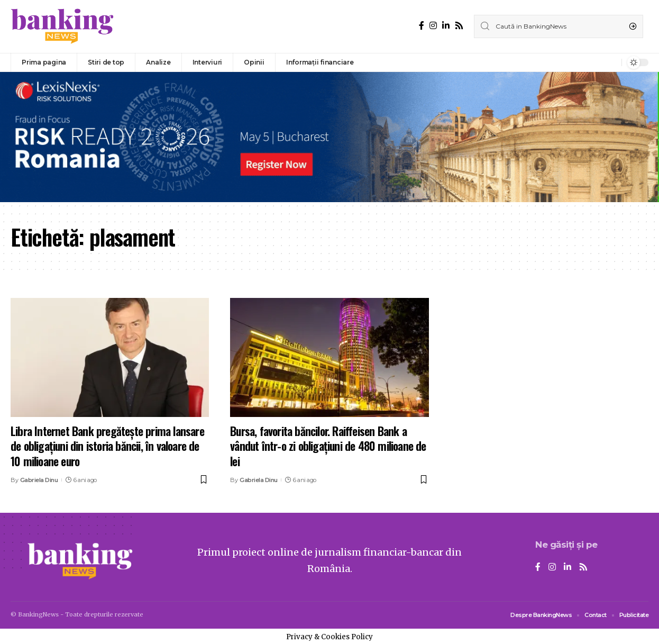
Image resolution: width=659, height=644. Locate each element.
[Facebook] (422, 26)
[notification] (611, 62)
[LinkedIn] (446, 26)
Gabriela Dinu (39, 480)
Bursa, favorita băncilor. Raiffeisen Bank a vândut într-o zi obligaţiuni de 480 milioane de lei (328, 446)
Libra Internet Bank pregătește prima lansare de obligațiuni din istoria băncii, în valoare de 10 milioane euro (107, 446)
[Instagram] (433, 26)
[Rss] (459, 26)
